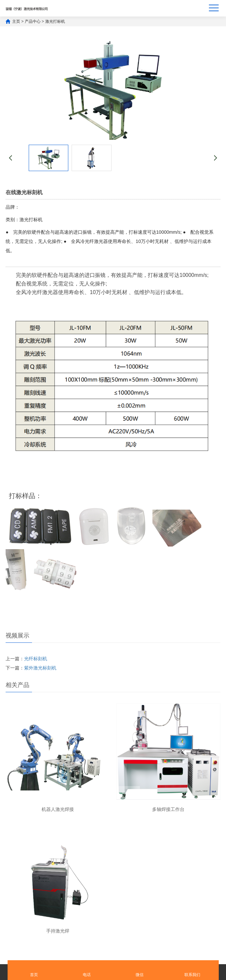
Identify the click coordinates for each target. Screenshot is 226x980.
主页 (16, 21)
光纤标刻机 (36, 659)
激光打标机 (55, 21)
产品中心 (33, 21)
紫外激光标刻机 (40, 668)
